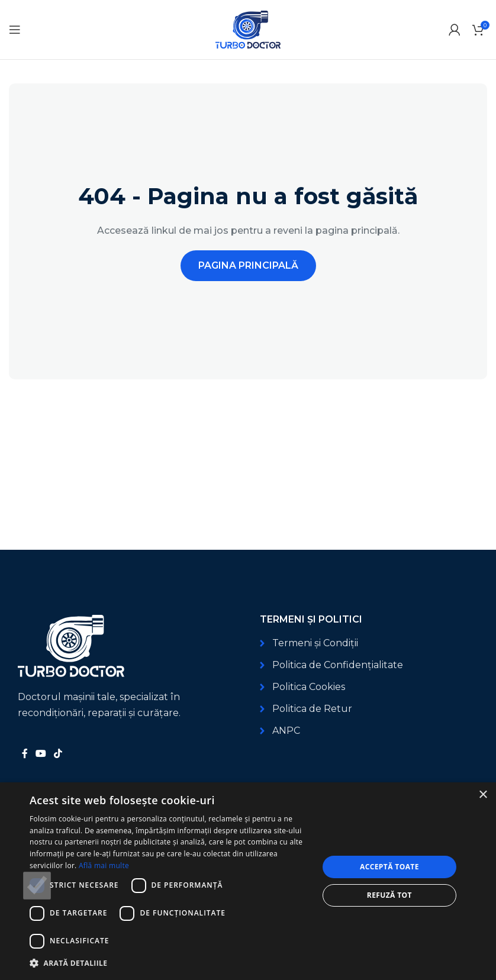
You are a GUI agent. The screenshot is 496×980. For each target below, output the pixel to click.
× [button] (483, 795)
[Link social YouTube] (41, 754)
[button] (170, 963)
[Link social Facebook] (25, 754)
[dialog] (248, 881)
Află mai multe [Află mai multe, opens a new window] (104, 865)
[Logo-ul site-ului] (248, 29)
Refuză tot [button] (389, 895)
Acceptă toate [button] (389, 867)
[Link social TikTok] (58, 754)
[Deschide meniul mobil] (15, 30)
